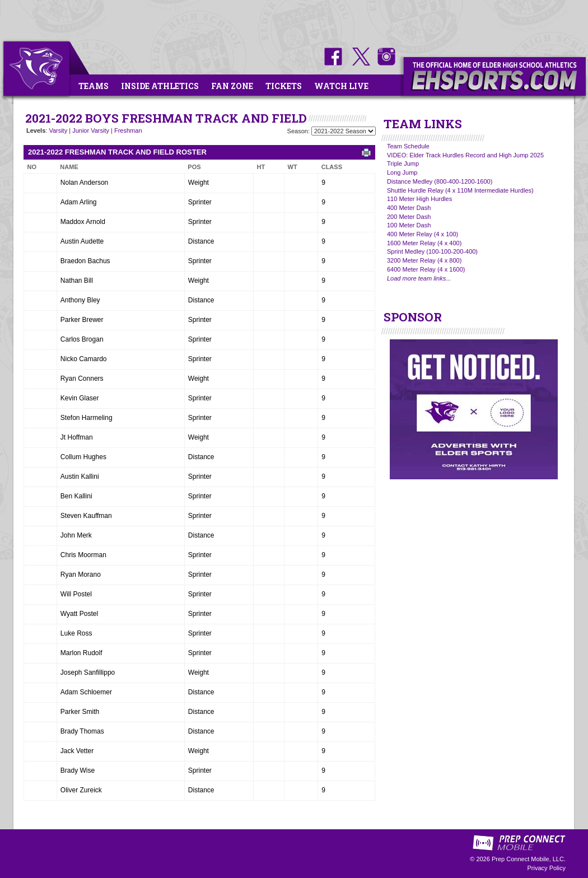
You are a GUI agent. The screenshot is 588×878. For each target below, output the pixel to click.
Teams (94, 86)
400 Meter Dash (409, 208)
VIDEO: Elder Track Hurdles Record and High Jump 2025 (465, 155)
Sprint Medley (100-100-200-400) (432, 251)
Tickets (284, 86)
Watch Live (341, 86)
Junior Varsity (91, 130)
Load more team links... (419, 278)
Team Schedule (408, 146)
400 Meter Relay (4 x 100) (423, 234)
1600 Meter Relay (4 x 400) (424, 243)
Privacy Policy (547, 868)
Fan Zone (232, 86)
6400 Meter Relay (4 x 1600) (426, 269)
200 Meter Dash (409, 217)
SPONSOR (413, 317)
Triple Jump (403, 164)
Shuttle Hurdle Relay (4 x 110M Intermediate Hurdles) (460, 190)
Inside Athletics (160, 86)
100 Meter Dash (409, 225)
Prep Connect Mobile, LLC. (529, 859)
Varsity (58, 130)
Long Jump (402, 172)
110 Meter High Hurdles (419, 199)
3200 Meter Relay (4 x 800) (424, 260)
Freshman (128, 130)
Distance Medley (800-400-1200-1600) (440, 181)
